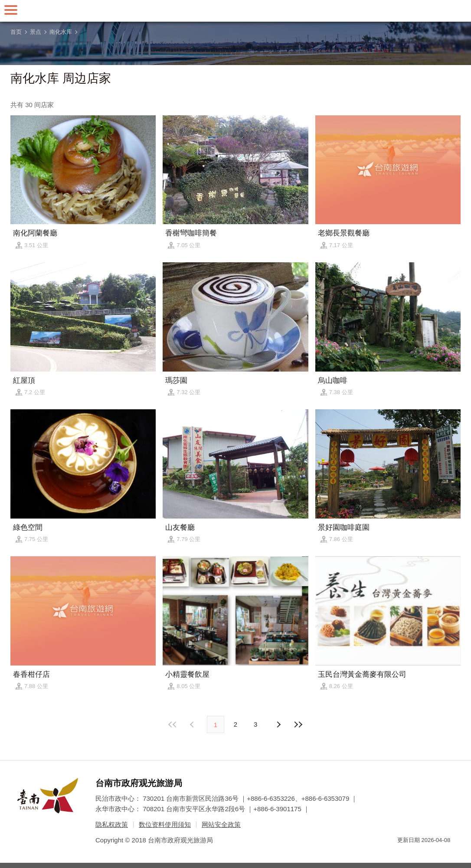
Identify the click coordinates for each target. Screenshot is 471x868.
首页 (16, 32)
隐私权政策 (112, 824)
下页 (193, 724)
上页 (278, 724)
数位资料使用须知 (165, 824)
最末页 (298, 724)
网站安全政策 (221, 824)
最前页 (173, 724)
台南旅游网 (235, 11)
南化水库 (61, 32)
